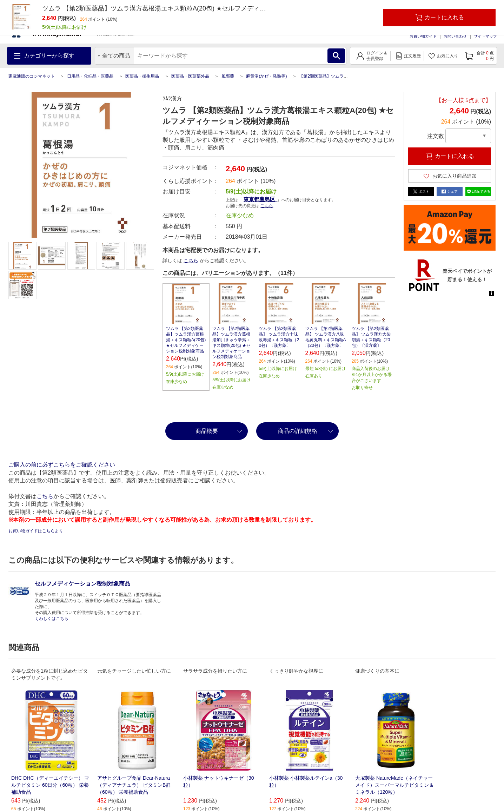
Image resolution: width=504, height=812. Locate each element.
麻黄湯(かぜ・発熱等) (266, 76)
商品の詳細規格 (298, 431)
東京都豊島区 (260, 199)
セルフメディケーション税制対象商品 (82, 584)
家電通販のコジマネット (32, 76)
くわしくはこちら (52, 619)
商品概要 (207, 431)
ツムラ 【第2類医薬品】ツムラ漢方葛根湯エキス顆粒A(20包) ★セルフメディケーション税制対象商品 (186, 340)
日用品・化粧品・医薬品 (90, 76)
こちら (267, 206)
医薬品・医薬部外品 (190, 76)
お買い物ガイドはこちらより (36, 531)
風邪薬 (228, 76)
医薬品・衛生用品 (142, 76)
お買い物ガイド (423, 36)
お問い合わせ (455, 36)
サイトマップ (485, 36)
